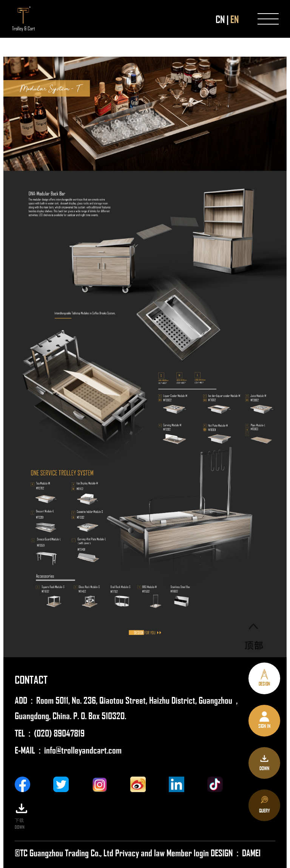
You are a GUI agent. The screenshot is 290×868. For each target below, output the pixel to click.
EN (234, 19)
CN (220, 19)
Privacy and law (140, 852)
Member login (189, 852)
